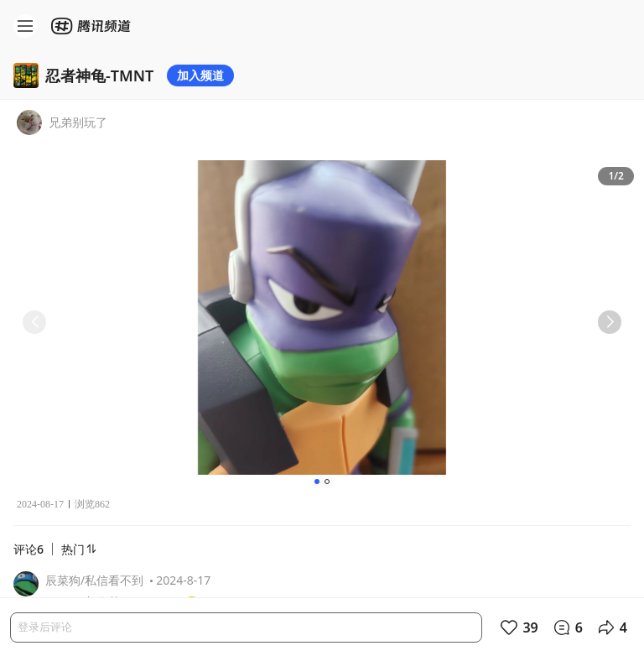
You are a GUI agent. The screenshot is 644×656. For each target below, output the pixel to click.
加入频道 (200, 75)
